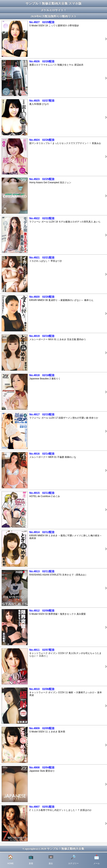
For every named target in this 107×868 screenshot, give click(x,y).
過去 (51, 860)
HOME (11, 860)
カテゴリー (73, 860)
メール (96, 860)
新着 (31, 860)
